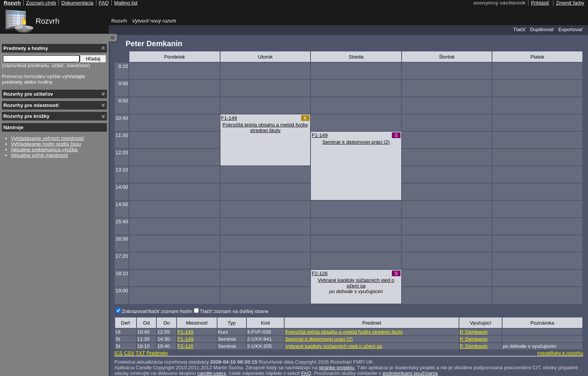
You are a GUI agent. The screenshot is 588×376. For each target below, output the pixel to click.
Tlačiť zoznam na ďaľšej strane (234, 311)
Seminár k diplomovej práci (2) (356, 142)
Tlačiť (519, 29)
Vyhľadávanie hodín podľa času (46, 144)
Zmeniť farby (570, 3)
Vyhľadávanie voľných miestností (47, 138)
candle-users (212, 373)
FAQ (306, 373)
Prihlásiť (540, 3)
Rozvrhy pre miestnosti (31, 105)
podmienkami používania (410, 373)
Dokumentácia (77, 3)
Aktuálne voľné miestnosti (39, 155)
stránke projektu (337, 368)
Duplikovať (542, 29)
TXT (140, 353)
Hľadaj (93, 59)
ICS (118, 353)
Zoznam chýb (41, 3)
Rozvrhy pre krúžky (26, 116)
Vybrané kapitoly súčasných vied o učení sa (356, 283)
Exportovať (571, 29)
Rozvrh (47, 21)
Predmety (157, 353)
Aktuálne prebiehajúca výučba (44, 150)
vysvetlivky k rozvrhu (560, 353)
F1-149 (229, 118)
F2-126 (319, 273)
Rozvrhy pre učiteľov (28, 94)
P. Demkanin (474, 332)
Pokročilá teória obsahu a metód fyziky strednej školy (265, 128)
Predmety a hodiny (26, 48)
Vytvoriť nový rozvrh (154, 21)
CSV (129, 353)
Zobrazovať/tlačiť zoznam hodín (157, 311)
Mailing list (126, 3)
